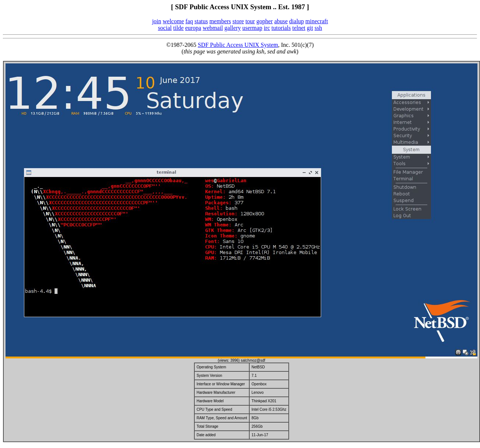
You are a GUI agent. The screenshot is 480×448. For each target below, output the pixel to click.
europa (193, 28)
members (220, 21)
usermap (252, 28)
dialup (296, 21)
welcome (173, 21)
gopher (264, 21)
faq (189, 21)
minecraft (316, 21)
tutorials (281, 28)
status (201, 21)
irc (267, 28)
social (165, 28)
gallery (233, 28)
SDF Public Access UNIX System (238, 45)
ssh (318, 28)
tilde (178, 28)
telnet (299, 28)
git (310, 28)
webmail (213, 28)
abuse (281, 21)
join (156, 21)
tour (250, 21)
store (238, 21)
